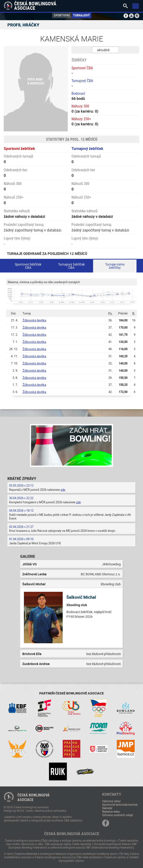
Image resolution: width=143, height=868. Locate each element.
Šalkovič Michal (81, 597)
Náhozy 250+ (81, 119)
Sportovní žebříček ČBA (28, 266)
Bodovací (78, 93)
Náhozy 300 (80, 106)
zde (63, 490)
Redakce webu (111, 811)
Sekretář (107, 808)
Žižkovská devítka (34, 320)
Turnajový (81, 15)
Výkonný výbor (111, 801)
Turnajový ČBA (82, 81)
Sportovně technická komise (120, 805)
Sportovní (62, 15)
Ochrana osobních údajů (118, 815)
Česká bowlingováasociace (34, 797)
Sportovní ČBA (82, 68)
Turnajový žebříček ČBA (71, 266)
